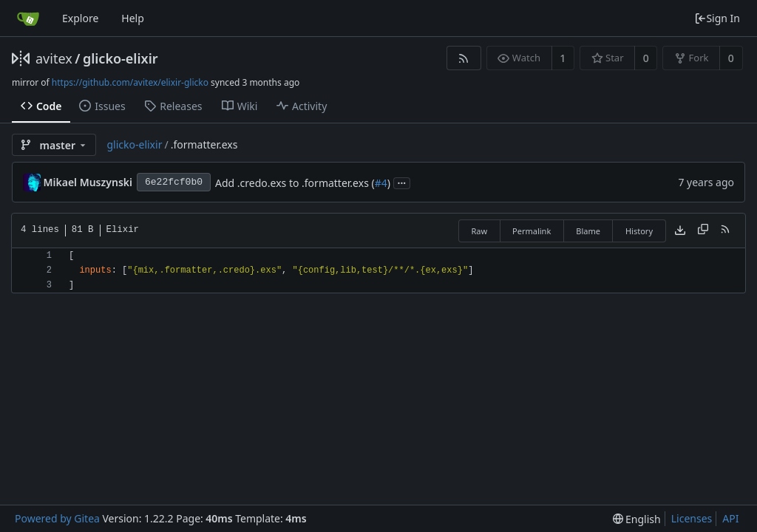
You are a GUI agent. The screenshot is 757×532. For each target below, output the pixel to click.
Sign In (717, 18)
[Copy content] (703, 231)
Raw (479, 231)
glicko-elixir (120, 58)
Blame (588, 231)
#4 (381, 183)
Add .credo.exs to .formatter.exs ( (295, 183)
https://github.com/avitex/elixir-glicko (130, 82)
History (639, 231)
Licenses (692, 518)
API (730, 518)
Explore (80, 18)
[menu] (637, 519)
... (402, 182)
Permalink (532, 231)
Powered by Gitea (57, 518)
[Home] (28, 18)
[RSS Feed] (464, 58)
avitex (54, 58)
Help (133, 18)
